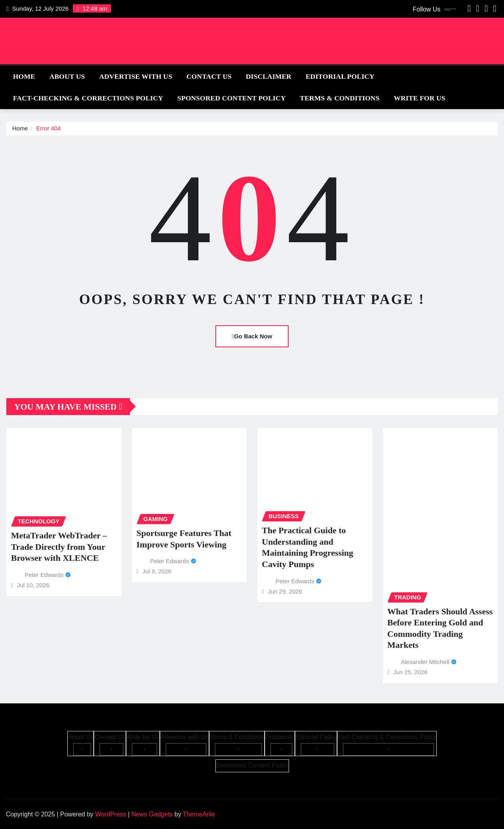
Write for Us (420, 98)
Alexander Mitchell (425, 662)
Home (24, 76)
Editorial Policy (340, 76)
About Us (67, 76)
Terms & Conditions (340, 98)
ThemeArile (199, 814)
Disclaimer (269, 76)
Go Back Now (252, 336)
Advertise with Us (136, 76)
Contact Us (209, 76)
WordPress (111, 814)
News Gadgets (152, 814)
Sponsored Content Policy (231, 98)
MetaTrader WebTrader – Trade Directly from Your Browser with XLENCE (59, 547)
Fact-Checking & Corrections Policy (88, 98)
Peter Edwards (44, 575)
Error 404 (49, 128)
